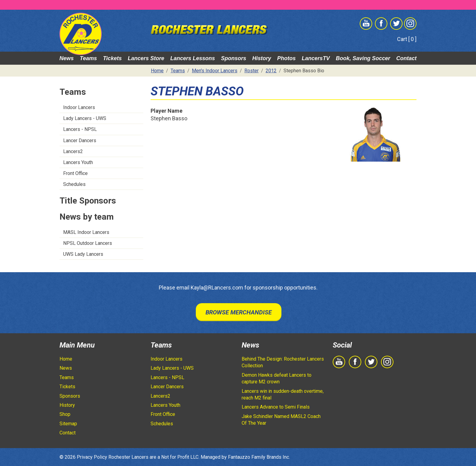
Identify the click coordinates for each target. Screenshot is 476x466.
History (262, 58)
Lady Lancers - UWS (85, 118)
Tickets (112, 58)
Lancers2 (73, 151)
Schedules (74, 184)
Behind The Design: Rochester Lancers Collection (283, 362)
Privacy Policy (92, 457)
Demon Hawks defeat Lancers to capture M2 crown (277, 378)
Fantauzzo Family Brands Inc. (259, 457)
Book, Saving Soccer (363, 58)
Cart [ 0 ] (407, 39)
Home (66, 359)
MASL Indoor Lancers (86, 232)
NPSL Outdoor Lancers (88, 243)
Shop (65, 414)
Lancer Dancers (80, 140)
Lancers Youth (78, 162)
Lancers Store (146, 58)
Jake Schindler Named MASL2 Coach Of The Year (281, 420)
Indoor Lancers (79, 107)
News (67, 58)
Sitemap (68, 424)
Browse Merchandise (239, 312)
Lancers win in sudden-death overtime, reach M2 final (283, 394)
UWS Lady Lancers (83, 254)
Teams (88, 58)
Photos (286, 58)
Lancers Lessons (193, 58)
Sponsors (234, 58)
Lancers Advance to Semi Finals (276, 407)
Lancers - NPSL (80, 129)
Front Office (75, 173)
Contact (406, 58)
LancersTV (316, 58)
